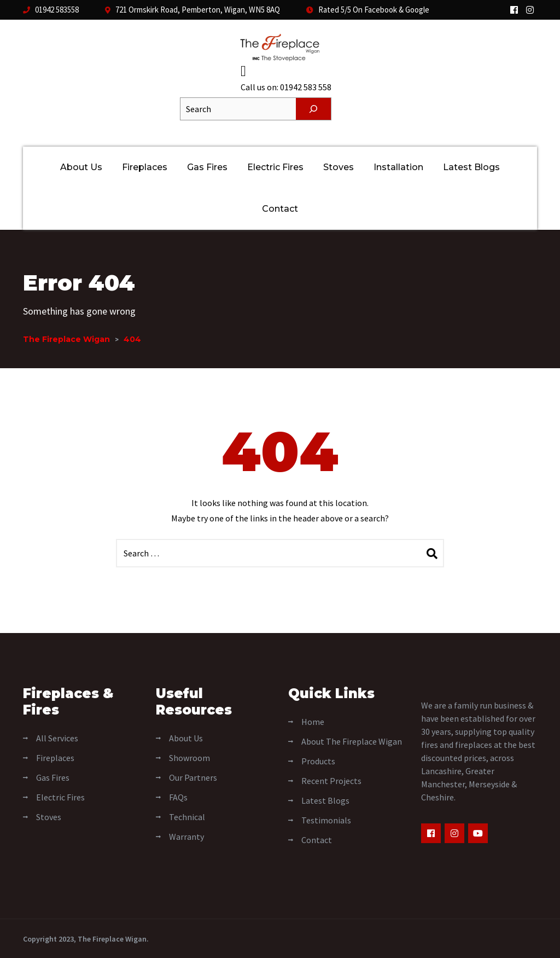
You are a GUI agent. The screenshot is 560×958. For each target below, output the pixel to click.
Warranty (186, 836)
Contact (280, 209)
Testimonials (326, 820)
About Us (81, 167)
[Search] (313, 109)
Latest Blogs (471, 167)
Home (313, 721)
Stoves (339, 167)
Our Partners (193, 777)
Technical (187, 816)
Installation (398, 167)
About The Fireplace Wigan (352, 741)
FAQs (178, 797)
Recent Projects (331, 780)
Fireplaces (145, 167)
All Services (57, 738)
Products (318, 760)
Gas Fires (207, 167)
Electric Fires (275, 167)
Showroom (189, 757)
